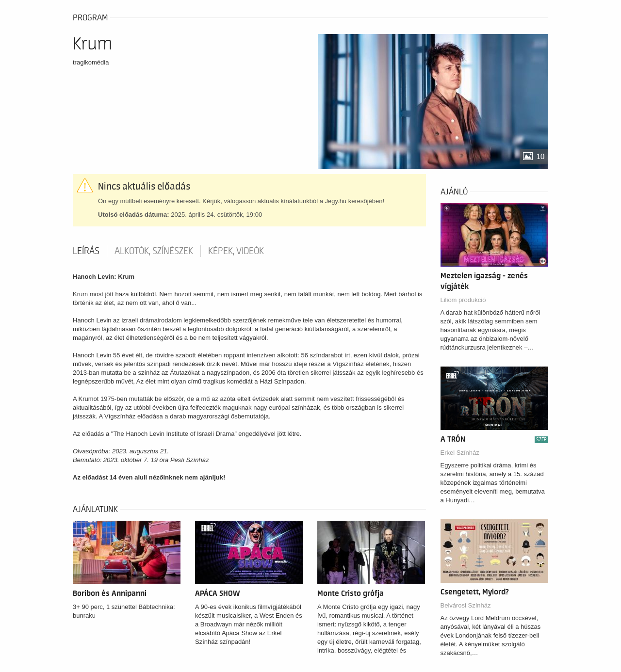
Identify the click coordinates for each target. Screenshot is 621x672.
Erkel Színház (460, 453)
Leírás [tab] (86, 251)
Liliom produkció (463, 300)
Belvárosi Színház (466, 605)
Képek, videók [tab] (236, 251)
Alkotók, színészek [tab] (154, 251)
